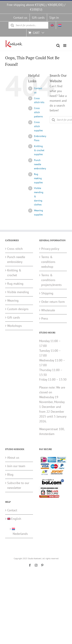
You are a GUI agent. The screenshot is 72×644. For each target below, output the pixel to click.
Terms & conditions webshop (48, 262)
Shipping (47, 293)
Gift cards (14, 317)
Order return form (53, 302)
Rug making (15, 284)
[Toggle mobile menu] (65, 46)
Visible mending (18, 292)
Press (45, 318)
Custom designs (18, 309)
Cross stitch (15, 249)
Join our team (16, 466)
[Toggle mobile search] (58, 46)
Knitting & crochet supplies (39, 150)
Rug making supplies (38, 178)
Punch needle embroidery (40, 164)
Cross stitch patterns (38, 112)
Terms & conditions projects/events (51, 280)
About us (13, 458)
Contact (12, 510)
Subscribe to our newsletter (18, 485)
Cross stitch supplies (38, 126)
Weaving (13, 300)
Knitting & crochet (14, 273)
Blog (10, 474)
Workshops (15, 326)
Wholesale (48, 310)
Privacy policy (50, 249)
